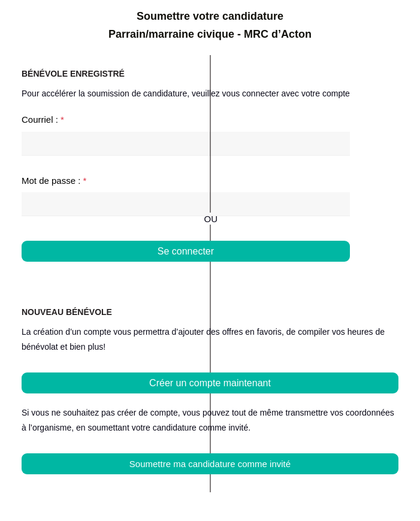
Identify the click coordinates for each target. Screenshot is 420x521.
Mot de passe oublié (310, 274)
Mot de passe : (54, 181)
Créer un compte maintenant (210, 383)
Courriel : (43, 119)
